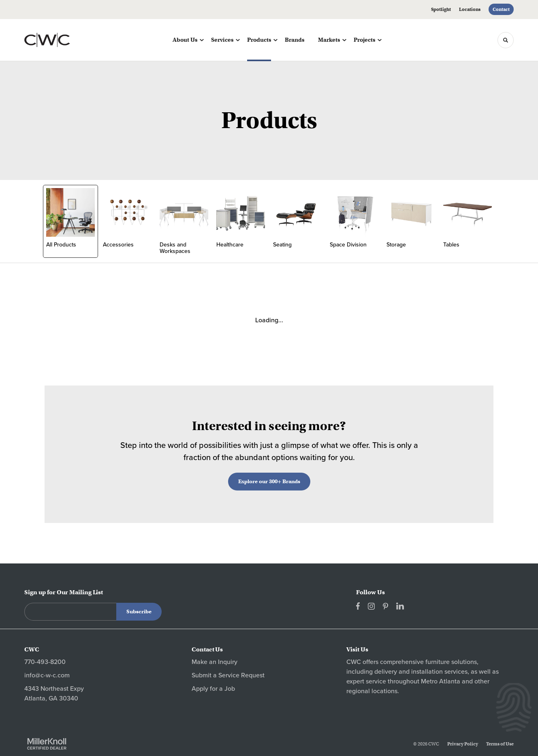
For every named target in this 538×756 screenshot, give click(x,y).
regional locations (372, 691)
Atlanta (450, 681)
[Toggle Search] (506, 40)
